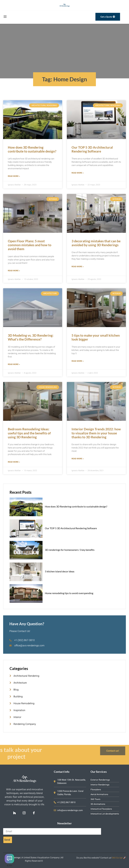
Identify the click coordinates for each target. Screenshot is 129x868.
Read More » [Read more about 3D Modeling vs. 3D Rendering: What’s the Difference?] (14, 364)
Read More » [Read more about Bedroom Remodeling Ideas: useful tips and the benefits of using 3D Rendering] (14, 462)
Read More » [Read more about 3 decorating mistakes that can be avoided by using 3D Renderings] (78, 267)
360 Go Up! (117, 858)
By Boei (9, 865)
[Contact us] (9, 859)
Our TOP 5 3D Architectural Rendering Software (92, 149)
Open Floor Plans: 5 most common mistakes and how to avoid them (30, 245)
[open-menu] (5, 17)
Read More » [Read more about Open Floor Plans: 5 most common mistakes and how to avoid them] (14, 271)
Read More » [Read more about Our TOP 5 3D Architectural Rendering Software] (78, 173)
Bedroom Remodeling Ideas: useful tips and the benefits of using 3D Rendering (29, 433)
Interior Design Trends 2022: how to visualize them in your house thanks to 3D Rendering (96, 433)
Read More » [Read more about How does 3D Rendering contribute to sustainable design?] (14, 176)
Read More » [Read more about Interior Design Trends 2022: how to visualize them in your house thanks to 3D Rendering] (78, 459)
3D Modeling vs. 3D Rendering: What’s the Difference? (31, 337)
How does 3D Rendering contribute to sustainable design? (32, 149)
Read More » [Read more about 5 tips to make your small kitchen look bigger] (78, 361)
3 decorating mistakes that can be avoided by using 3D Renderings (96, 243)
